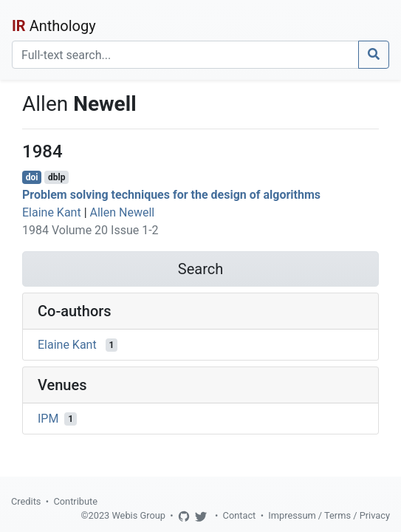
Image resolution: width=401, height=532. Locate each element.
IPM (48, 419)
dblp (56, 177)
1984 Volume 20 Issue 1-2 (90, 230)
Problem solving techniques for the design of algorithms (171, 195)
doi (32, 177)
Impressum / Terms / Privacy (329, 515)
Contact (240, 515)
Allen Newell (123, 212)
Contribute (75, 501)
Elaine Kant (52, 212)
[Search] (185, 55)
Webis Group (138, 515)
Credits (26, 501)
